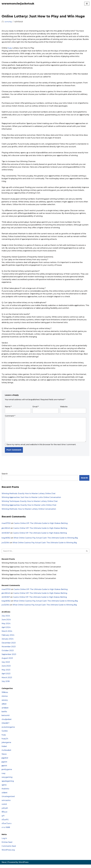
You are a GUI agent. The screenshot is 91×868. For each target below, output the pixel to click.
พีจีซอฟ (4, 815)
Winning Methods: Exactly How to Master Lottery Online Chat (29, 495)
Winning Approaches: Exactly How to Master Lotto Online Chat (29, 507)
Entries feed (7, 846)
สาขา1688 (6, 831)
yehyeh (5, 811)
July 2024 (6, 618)
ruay (4, 776)
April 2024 (6, 630)
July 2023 (6, 665)
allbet (4, 707)
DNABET (6, 726)
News (4, 757)
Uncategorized (8, 800)
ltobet (4, 749)
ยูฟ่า (3, 819)
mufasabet (7, 753)
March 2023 (7, 680)
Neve (4, 866)
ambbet (5, 711)
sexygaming (7, 780)
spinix (4, 788)
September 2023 (9, 657)
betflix (4, 714)
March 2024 (7, 634)
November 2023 (9, 649)
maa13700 (6, 525)
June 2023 (6, 669)
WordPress (24, 866)
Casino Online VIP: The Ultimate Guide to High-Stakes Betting (41, 525)
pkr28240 (6, 530)
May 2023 (6, 672)
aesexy (5, 703)
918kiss (5, 695)
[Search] (43, 553)
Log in (4, 842)
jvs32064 (6, 545)
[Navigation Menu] (87, 4)
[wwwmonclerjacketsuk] (18, 4)
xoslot (4, 807)
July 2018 (6, 684)
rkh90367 (6, 535)
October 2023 (8, 653)
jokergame (6, 745)
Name (8, 408)
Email (36, 408)
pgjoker (5, 761)
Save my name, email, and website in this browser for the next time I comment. (41, 447)
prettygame (7, 773)
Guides (5, 734)
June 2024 (6, 622)
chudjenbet (7, 722)
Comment (10, 418)
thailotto (5, 792)
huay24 (5, 742)
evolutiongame (8, 730)
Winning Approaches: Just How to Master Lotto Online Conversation (32, 499)
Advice (5, 699)
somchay (8, 22)
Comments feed (9, 849)
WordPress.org (8, 853)
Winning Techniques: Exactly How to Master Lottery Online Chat (30, 503)
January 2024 (8, 641)
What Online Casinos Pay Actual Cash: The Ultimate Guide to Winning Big (46, 540)
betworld (6, 718)
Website (64, 408)
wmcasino (6, 804)
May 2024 (6, 626)
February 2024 (8, 638)
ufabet (5, 796)
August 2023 (7, 661)
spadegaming (8, 784)
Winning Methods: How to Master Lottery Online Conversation (29, 511)
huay (10, 48)
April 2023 (6, 676)
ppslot (5, 769)
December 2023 (9, 645)
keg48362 (6, 540)
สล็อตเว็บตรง (7, 827)
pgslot (5, 765)
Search (5, 476)
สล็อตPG (5, 823)
